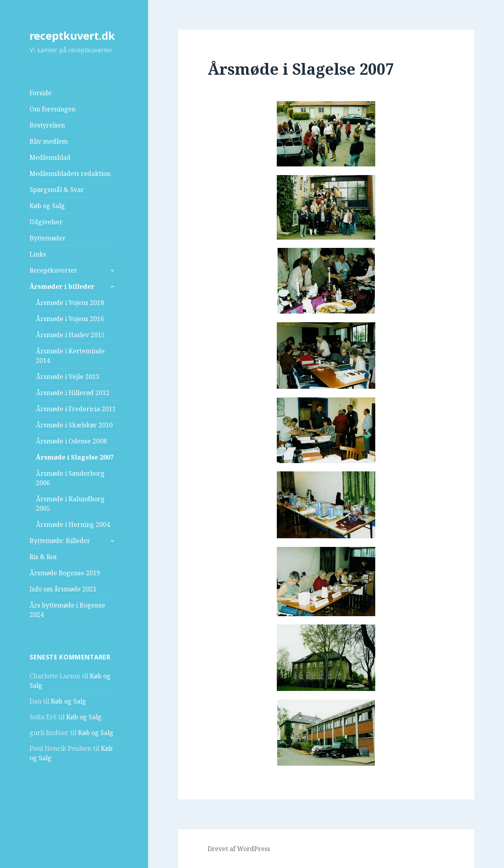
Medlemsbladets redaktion (70, 174)
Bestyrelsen (47, 125)
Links (38, 254)
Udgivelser (46, 222)
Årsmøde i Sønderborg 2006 (70, 478)
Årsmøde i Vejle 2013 (68, 377)
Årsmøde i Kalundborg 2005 (70, 504)
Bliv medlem (49, 141)
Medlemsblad (50, 157)
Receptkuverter (53, 270)
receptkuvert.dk (72, 36)
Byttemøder (48, 238)
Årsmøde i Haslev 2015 (70, 335)
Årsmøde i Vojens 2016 (70, 319)
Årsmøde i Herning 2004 (73, 524)
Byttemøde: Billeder (60, 541)
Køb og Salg (47, 206)
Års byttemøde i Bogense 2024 (67, 610)
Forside (41, 93)
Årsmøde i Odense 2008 (71, 441)
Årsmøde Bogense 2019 (65, 573)
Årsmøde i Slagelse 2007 (75, 457)
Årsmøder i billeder (62, 286)
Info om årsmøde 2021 (63, 589)
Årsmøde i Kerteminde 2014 (70, 356)
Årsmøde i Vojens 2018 (70, 303)
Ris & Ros (43, 557)
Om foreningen (53, 109)
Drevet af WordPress (239, 849)
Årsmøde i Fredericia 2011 (76, 409)
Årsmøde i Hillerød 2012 (73, 393)
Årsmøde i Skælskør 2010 (74, 425)
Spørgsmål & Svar (57, 190)
